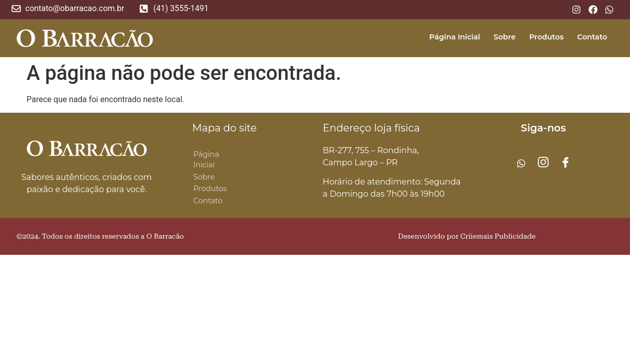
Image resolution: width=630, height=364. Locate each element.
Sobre (498, 37)
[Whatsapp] (521, 163)
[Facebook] (566, 163)
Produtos (542, 37)
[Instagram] (543, 163)
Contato (590, 37)
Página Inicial (445, 37)
